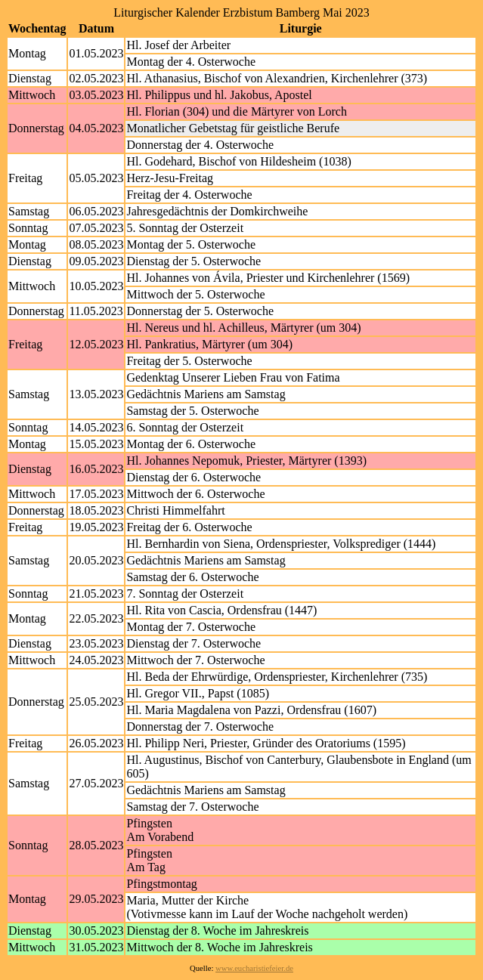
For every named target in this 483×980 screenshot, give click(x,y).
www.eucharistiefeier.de (254, 968)
